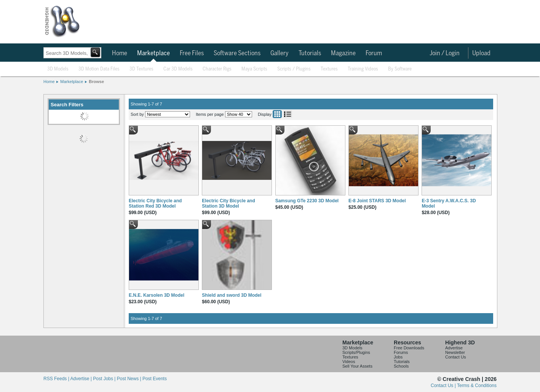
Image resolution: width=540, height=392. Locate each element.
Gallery (280, 53)
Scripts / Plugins (294, 69)
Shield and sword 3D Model (232, 295)
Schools (401, 366)
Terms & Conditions (477, 386)
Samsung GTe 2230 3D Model (307, 201)
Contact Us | (444, 386)
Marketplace (153, 53)
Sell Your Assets (357, 366)
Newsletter (455, 352)
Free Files (192, 53)
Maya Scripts (254, 69)
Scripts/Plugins (356, 352)
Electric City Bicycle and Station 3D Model (228, 203)
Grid (277, 114)
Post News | (130, 379)
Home (120, 53)
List (288, 114)
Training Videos (363, 69)
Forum (374, 53)
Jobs (398, 357)
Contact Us (455, 357)
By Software (400, 69)
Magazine (343, 53)
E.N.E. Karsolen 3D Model (157, 295)
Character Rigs (217, 69)
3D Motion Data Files (99, 69)
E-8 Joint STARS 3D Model (377, 201)
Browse (96, 82)
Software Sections (237, 53)
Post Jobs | (105, 379)
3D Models (58, 69)
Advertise (454, 348)
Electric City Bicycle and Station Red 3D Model (155, 203)
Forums (401, 352)
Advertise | (81, 379)
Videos (349, 362)
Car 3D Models (178, 69)
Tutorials (310, 53)
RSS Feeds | (57, 379)
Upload (481, 53)
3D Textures (141, 69)
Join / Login (445, 53)
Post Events (155, 379)
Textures (329, 69)
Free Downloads (409, 348)
